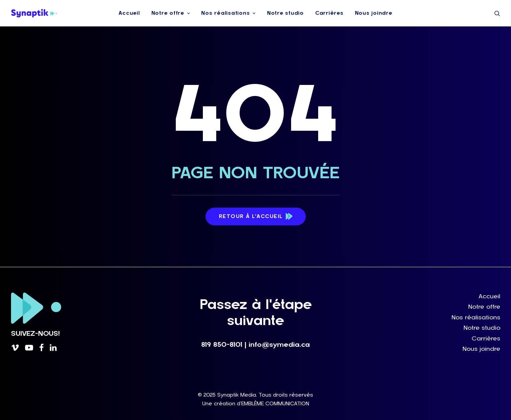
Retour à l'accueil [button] (256, 217)
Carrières (329, 13)
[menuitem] (129, 13)
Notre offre (171, 13)
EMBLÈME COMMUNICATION (275, 404)
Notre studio (285, 13)
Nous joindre (374, 13)
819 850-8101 (222, 345)
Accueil (129, 13)
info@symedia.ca (279, 345)
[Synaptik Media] (34, 13)
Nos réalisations (228, 13)
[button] (497, 13)
